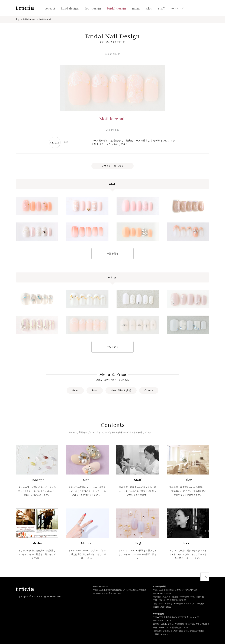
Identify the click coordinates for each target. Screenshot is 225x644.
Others (149, 390)
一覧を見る (113, 254)
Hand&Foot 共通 (121, 390)
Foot (95, 390)
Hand (75, 390)
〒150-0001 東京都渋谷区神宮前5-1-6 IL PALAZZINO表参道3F (120, 590)
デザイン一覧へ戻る (112, 166)
